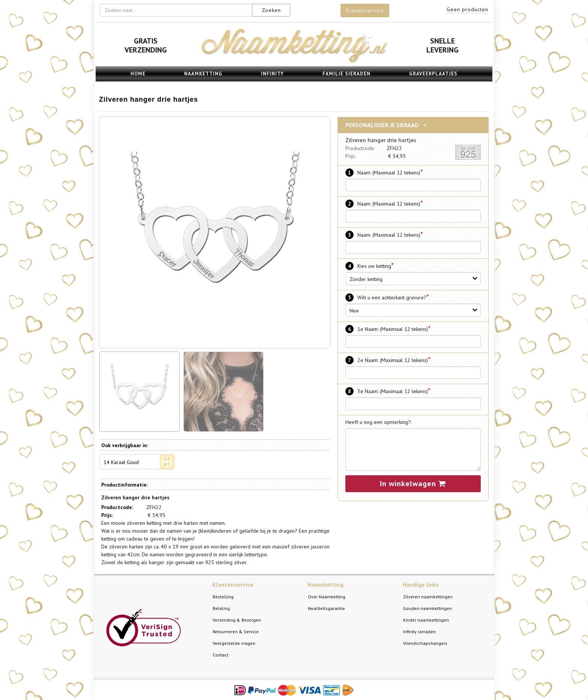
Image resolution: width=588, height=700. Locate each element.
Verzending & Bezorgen (237, 620)
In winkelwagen (413, 484)
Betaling (221, 608)
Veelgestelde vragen (234, 643)
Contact (220, 655)
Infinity (272, 74)
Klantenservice (365, 11)
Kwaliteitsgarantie (326, 608)
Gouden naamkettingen (427, 608)
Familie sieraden (346, 74)
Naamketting (203, 74)
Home (138, 74)
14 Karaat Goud (139, 462)
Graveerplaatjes (433, 74)
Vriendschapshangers (425, 643)
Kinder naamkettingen (426, 620)
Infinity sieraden (419, 632)
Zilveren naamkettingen (428, 597)
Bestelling (223, 597)
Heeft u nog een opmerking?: (378, 422)
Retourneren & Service (236, 632)
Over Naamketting (327, 597)
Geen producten (467, 9)
